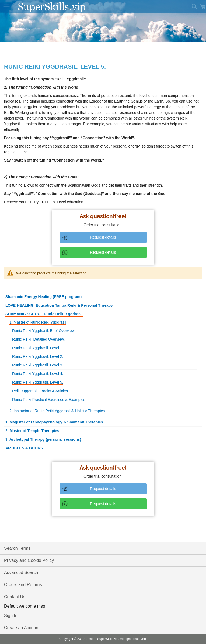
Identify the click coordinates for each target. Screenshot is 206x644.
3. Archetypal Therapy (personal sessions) (43, 439)
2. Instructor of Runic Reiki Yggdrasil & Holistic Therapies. (58, 411)
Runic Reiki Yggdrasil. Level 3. (38, 365)
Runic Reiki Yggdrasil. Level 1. (38, 348)
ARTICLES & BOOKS (24, 448)
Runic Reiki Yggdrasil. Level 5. (38, 382)
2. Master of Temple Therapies (32, 431)
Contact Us (15, 597)
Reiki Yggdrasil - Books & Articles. (41, 391)
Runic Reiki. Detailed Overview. (38, 339)
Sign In (11, 616)
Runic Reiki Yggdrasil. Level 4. (38, 374)
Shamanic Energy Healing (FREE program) (43, 297)
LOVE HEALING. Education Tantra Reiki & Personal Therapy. (60, 305)
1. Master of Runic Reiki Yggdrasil (38, 322)
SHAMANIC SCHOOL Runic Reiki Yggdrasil (44, 314)
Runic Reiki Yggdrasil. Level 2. (38, 356)
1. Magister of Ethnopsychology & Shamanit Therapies (54, 422)
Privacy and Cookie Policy (29, 560)
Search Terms (17, 548)
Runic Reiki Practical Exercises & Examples (49, 400)
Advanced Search (21, 573)
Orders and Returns (23, 585)
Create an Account (22, 628)
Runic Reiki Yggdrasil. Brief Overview (43, 331)
